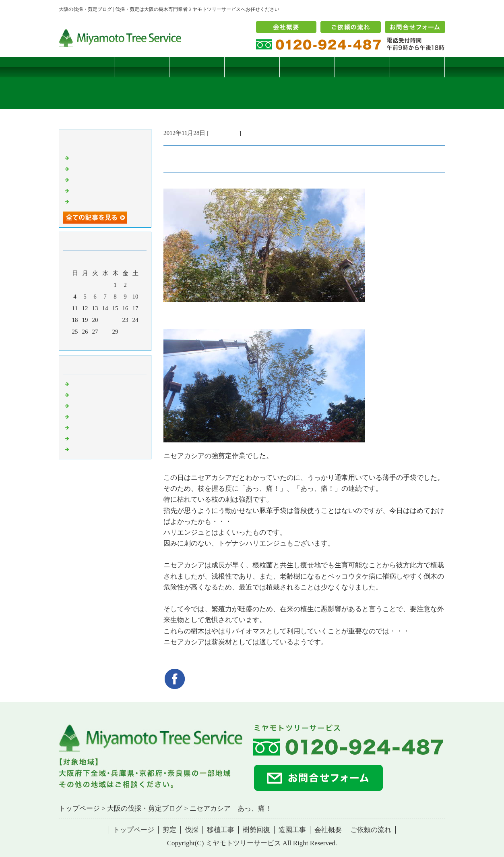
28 (105, 332)
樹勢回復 (307, 67)
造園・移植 (86, 438)
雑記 (77, 405)
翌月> (120, 342)
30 (125, 332)
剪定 (142, 67)
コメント (83, 449)
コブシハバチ (89, 168)
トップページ (87, 67)
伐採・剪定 (224, 133)
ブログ (417, 67)
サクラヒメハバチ (95, 158)
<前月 (90, 342)
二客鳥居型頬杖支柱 (98, 179)
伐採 (197, 67)
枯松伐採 (83, 190)
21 (105, 320)
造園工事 (362, 67)
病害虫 (80, 394)
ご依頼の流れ (371, 830)
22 (115, 320)
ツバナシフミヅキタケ (101, 201)
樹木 (77, 416)
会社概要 (328, 830)
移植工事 (252, 67)
